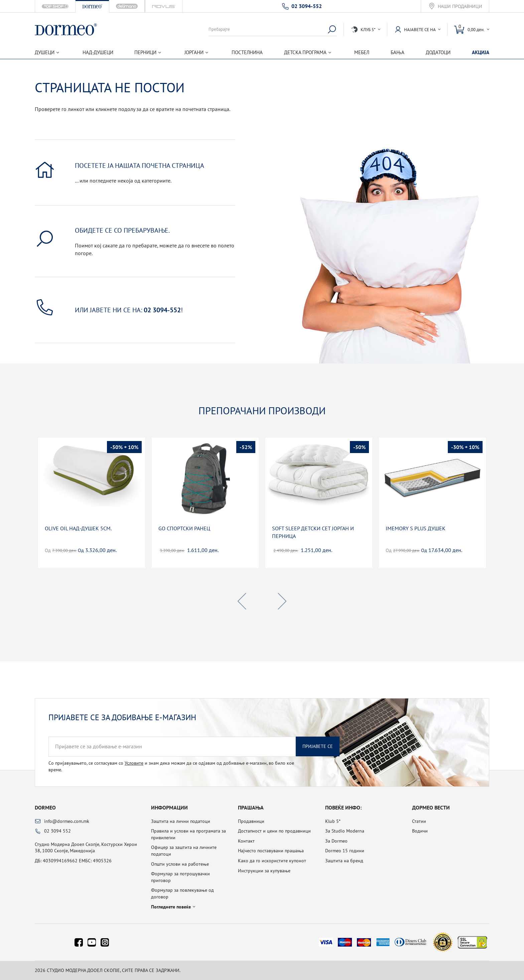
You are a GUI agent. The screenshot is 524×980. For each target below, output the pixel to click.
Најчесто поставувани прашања (271, 851)
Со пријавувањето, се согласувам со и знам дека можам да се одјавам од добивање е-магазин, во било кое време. (171, 766)
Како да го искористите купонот (272, 861)
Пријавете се (318, 746)
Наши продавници (460, 7)
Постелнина (247, 52)
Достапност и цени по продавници (274, 831)
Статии (419, 821)
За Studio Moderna (345, 831)
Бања (398, 52)
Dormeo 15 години (345, 851)
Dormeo (45, 807)
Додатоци (438, 52)
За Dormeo (336, 841)
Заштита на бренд (344, 861)
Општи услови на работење (180, 864)
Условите (134, 763)
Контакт (246, 841)
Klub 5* (333, 821)
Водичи (420, 831)
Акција (481, 52)
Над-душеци (98, 52)
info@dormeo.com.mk (67, 821)
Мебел (362, 52)
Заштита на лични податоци (181, 821)
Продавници (251, 821)
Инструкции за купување (264, 871)
